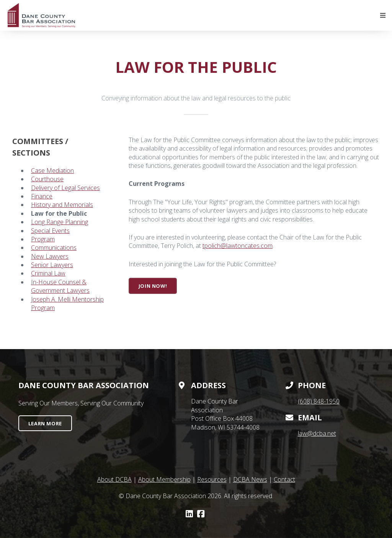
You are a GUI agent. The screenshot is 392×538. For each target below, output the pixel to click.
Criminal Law (48, 273)
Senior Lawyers (52, 265)
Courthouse (47, 179)
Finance (42, 196)
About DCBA (114, 479)
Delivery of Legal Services (65, 188)
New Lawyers (50, 256)
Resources (212, 479)
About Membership (164, 479)
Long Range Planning (60, 222)
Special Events (50, 231)
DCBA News (250, 479)
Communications (54, 248)
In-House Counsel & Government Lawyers (60, 286)
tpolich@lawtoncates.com (238, 246)
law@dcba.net (317, 433)
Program (43, 239)
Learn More (45, 423)
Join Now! (153, 286)
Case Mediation (52, 171)
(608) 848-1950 (319, 401)
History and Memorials (62, 205)
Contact (284, 479)
